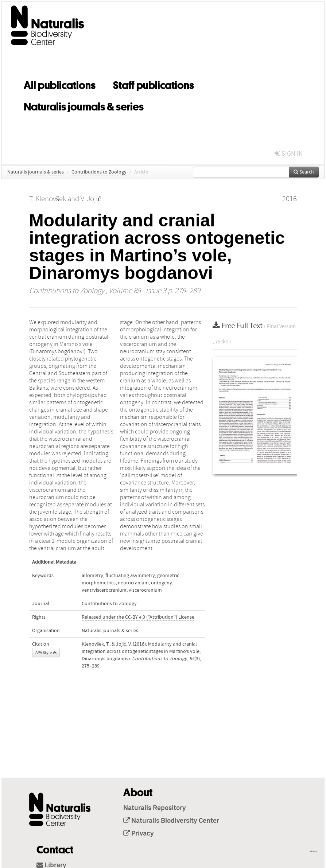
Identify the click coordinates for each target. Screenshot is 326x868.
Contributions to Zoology (99, 172)
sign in (289, 154)
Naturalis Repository (155, 808)
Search (304, 172)
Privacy (139, 834)
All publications (60, 84)
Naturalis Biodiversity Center (171, 821)
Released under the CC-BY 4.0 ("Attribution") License (138, 617)
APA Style (46, 653)
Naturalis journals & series (84, 105)
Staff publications (154, 84)
